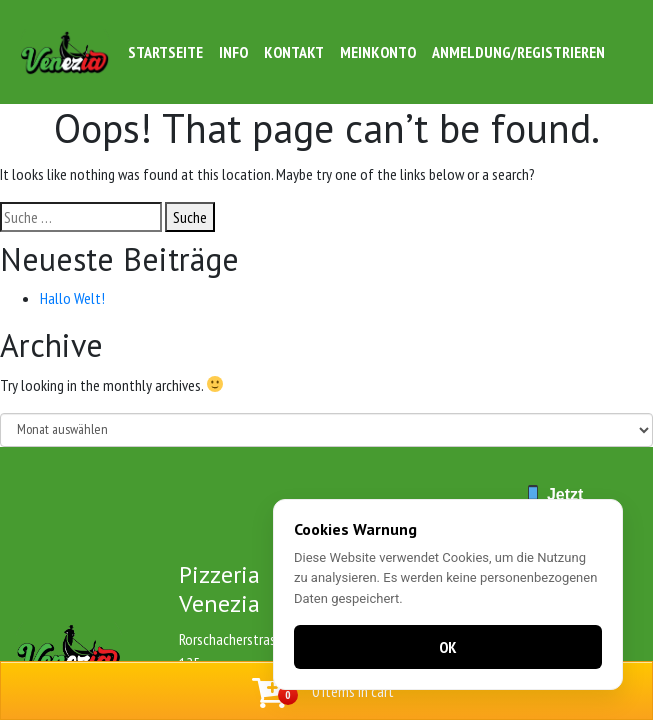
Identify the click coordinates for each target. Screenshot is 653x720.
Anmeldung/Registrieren (518, 52)
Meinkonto (378, 52)
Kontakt (294, 52)
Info (233, 52)
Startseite (165, 52)
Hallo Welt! (72, 298)
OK (448, 647)
